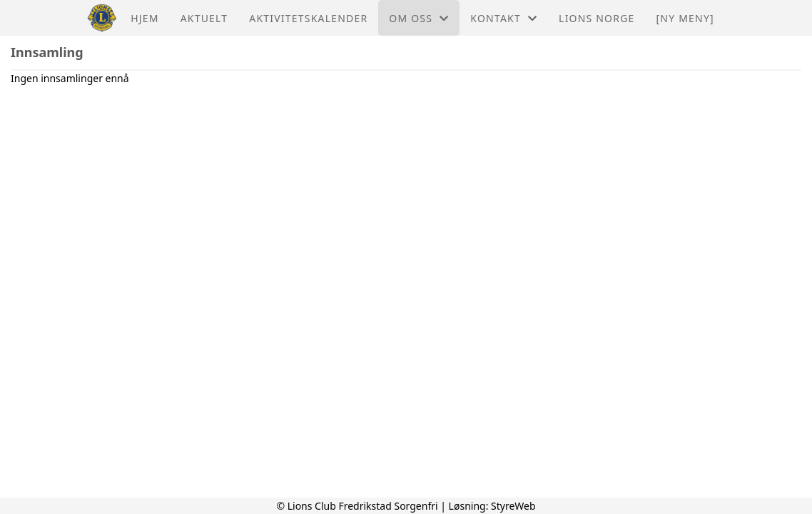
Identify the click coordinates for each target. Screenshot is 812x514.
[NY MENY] (685, 18)
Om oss (419, 18)
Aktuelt (204, 18)
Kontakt (504, 18)
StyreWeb (513, 506)
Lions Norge (597, 18)
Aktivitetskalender (308, 18)
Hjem (144, 18)
